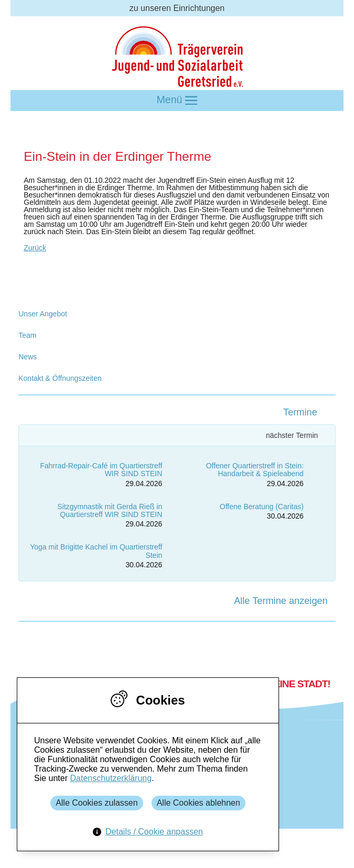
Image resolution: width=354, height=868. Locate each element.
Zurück (35, 248)
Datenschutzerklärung (111, 778)
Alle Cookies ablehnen (199, 803)
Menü (177, 100)
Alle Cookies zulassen (97, 803)
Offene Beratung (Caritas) (262, 507)
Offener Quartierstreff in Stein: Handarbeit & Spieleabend (255, 470)
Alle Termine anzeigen (281, 601)
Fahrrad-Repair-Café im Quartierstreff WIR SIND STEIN (101, 470)
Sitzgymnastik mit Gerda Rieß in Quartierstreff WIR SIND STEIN (110, 510)
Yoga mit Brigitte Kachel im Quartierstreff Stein (96, 551)
